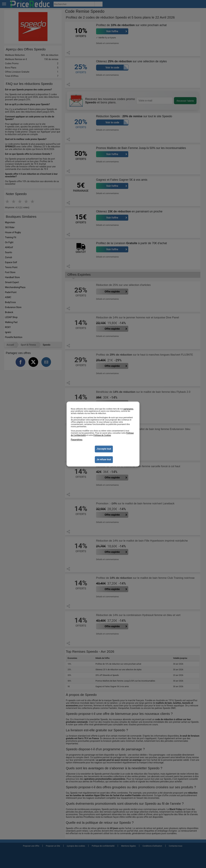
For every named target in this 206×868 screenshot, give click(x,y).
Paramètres (77, 440)
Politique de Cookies (102, 435)
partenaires (129, 409)
